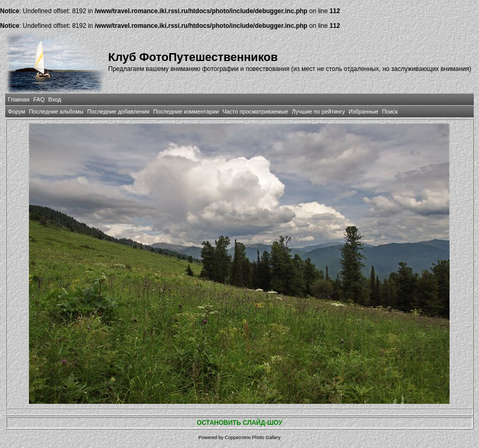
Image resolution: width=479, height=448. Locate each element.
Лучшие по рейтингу (318, 111)
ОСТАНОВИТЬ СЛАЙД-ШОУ (239, 423)
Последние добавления (118, 111)
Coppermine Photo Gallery (252, 437)
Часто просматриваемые (255, 111)
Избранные (363, 111)
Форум (17, 111)
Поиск (390, 111)
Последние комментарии (186, 111)
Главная (19, 99)
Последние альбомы (56, 111)
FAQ (39, 99)
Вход (55, 99)
